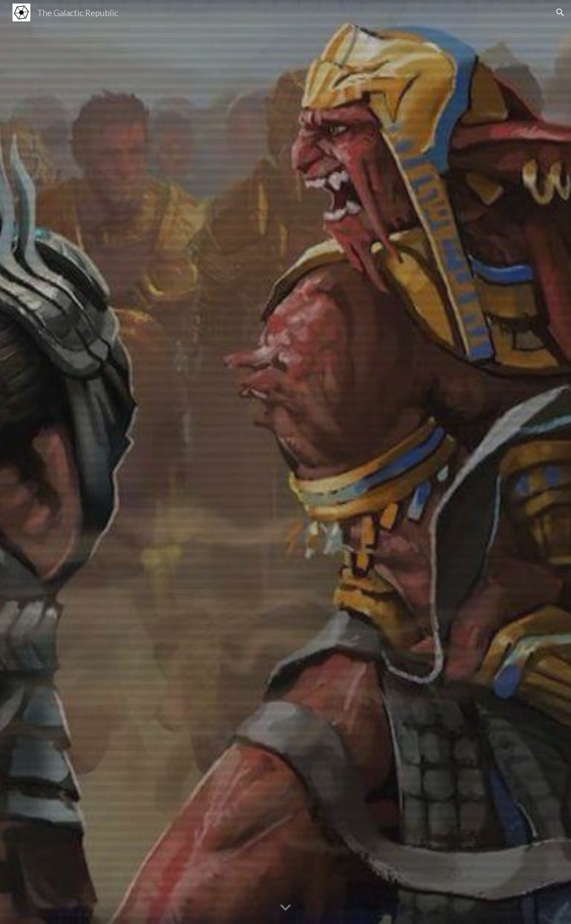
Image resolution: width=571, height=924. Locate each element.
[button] (560, 12)
